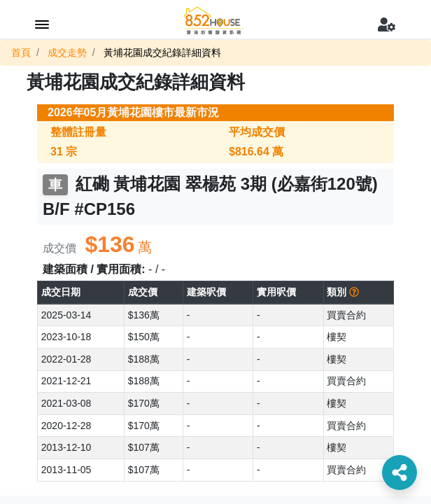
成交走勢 (67, 52)
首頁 (21, 52)
